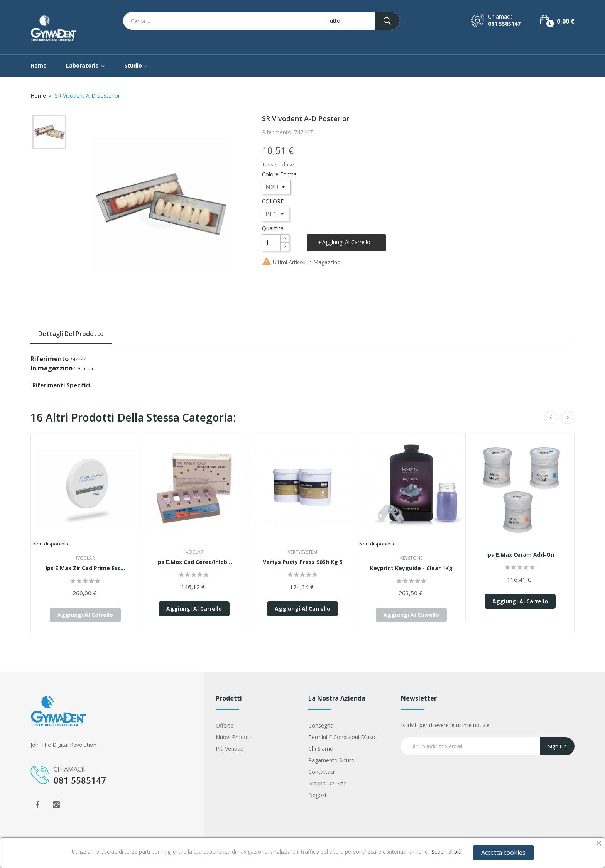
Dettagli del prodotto (71, 334)
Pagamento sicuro (331, 760)
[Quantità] (271, 243)
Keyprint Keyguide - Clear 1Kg (411, 568)
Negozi (317, 795)
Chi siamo (321, 749)
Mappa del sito (328, 783)
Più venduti (230, 749)
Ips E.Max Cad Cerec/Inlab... (194, 562)
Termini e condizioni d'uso (342, 737)
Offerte (225, 725)
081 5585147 (504, 24)
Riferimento (50, 359)
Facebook (37, 805)
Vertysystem (302, 552)
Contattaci (321, 772)
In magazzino (52, 368)
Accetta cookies (503, 853)
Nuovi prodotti (234, 737)
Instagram (56, 805)
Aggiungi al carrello (346, 242)
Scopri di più (446, 852)
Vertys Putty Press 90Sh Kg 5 (303, 562)
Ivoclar (85, 558)
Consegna (321, 725)
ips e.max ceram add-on (520, 555)
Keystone (411, 558)
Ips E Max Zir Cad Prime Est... (85, 568)
